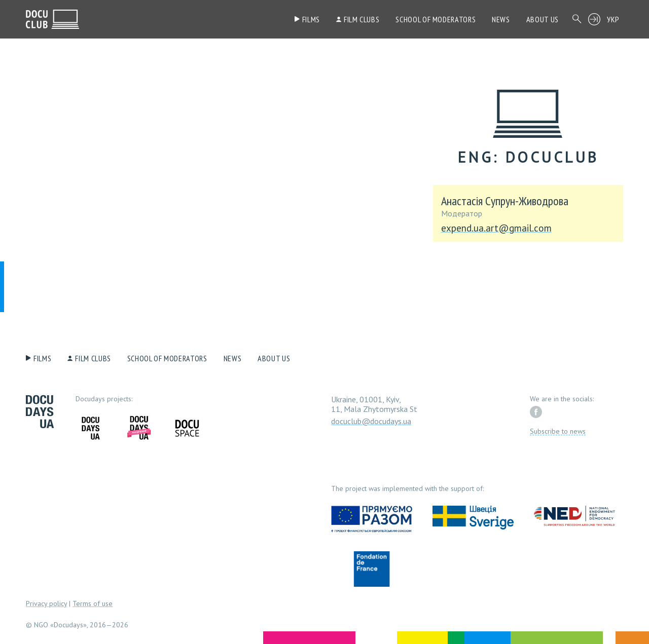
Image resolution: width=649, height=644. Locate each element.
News (501, 19)
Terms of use (93, 603)
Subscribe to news (558, 431)
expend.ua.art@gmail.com (496, 229)
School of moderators (436, 19)
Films (311, 19)
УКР (613, 19)
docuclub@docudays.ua (371, 421)
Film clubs (362, 19)
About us (543, 19)
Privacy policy (46, 603)
